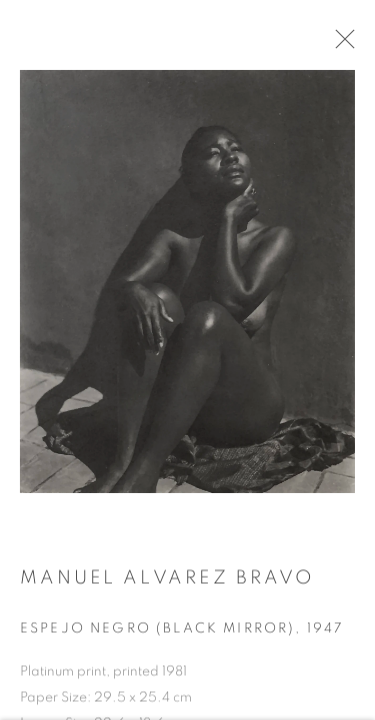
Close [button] (340, 45)
